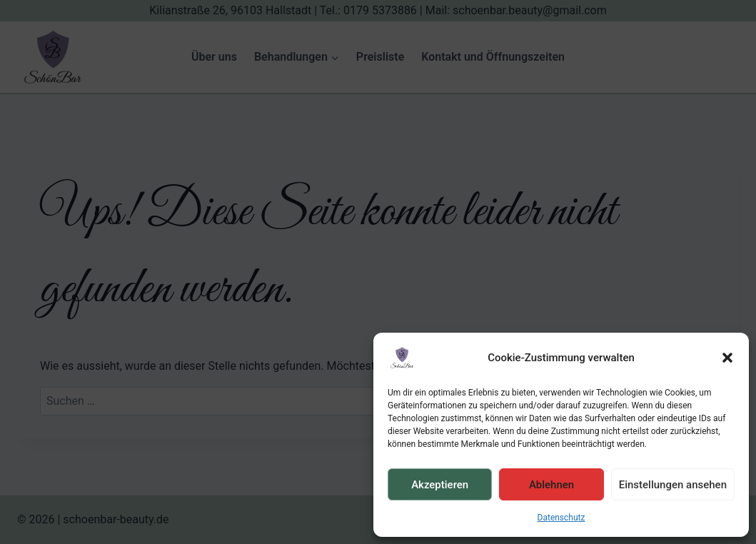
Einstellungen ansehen (673, 485)
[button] (727, 358)
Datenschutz (561, 518)
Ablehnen (551, 485)
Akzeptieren (440, 485)
